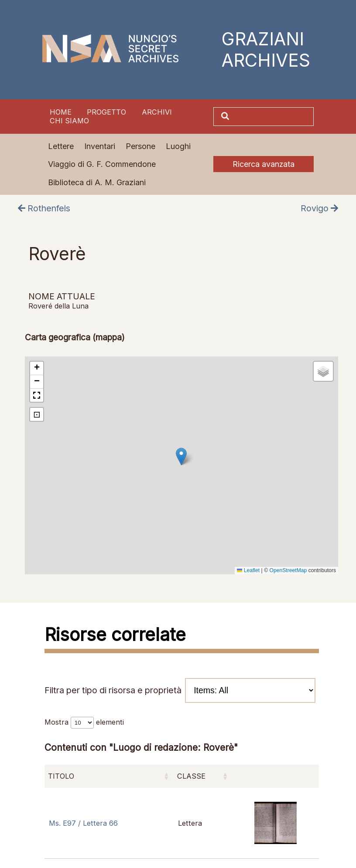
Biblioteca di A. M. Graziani (97, 182)
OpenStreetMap (288, 570)
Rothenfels (44, 208)
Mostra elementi (84, 722)
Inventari (100, 146)
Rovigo (319, 208)
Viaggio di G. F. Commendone (102, 164)
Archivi (157, 112)
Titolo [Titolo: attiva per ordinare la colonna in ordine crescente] (61, 776)
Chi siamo (69, 121)
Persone (140, 146)
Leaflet (248, 570)
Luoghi (178, 146)
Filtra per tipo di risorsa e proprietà (180, 690)
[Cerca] (272, 117)
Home (61, 112)
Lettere (61, 146)
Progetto (106, 112)
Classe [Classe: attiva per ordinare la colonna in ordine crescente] (191, 776)
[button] (181, 456)
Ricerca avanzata (264, 164)
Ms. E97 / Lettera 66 (83, 823)
